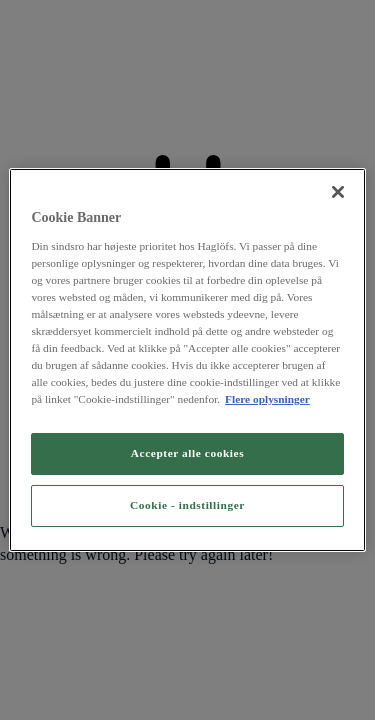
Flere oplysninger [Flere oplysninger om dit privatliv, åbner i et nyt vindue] (267, 399)
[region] (187, 360)
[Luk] (338, 192)
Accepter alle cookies (187, 453)
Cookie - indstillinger (187, 505)
